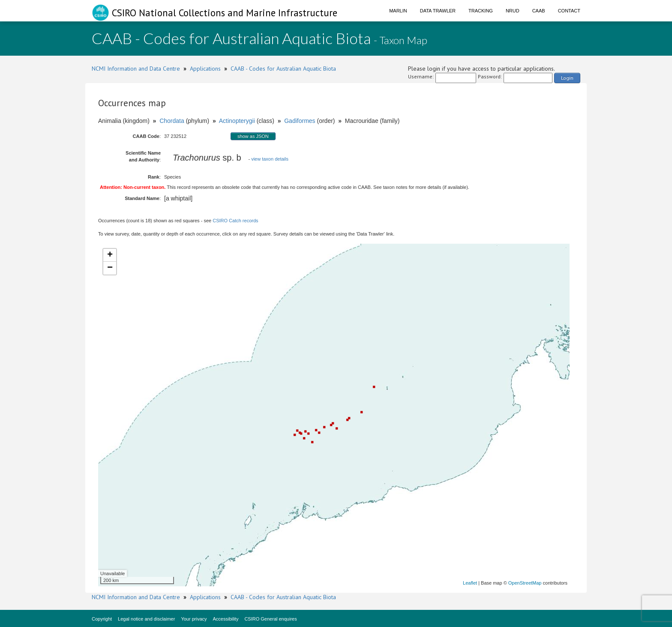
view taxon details (270, 159)
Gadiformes (300, 121)
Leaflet (470, 583)
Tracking (481, 11)
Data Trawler (438, 11)
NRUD (513, 11)
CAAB (539, 11)
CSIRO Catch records (235, 221)
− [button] (110, 268)
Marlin (398, 11)
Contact (569, 11)
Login (567, 78)
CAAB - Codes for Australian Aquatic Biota (283, 69)
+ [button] (110, 255)
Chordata (172, 121)
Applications (205, 69)
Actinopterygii (237, 121)
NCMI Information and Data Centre (136, 69)
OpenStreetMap (525, 583)
